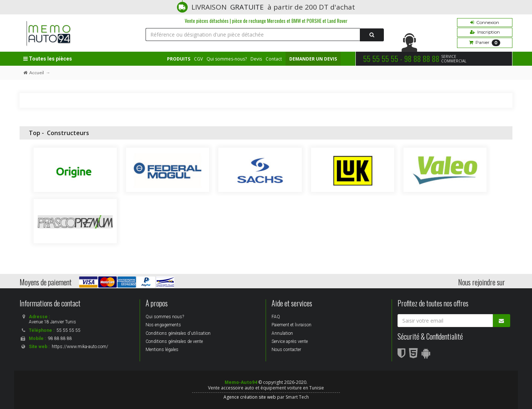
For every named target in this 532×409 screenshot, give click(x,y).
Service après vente (290, 341)
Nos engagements (163, 325)
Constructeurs (68, 133)
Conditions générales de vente (174, 341)
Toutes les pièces (48, 59)
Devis (256, 59)
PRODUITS (179, 59)
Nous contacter (286, 350)
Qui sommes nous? (165, 317)
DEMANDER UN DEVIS (313, 59)
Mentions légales (162, 350)
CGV (198, 59)
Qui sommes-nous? (227, 59)
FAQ (276, 317)
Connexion (485, 22)
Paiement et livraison (291, 325)
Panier (485, 43)
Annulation (282, 333)
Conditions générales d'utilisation (178, 333)
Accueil (34, 73)
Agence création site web (250, 397)
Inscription (485, 32)
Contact (274, 59)
